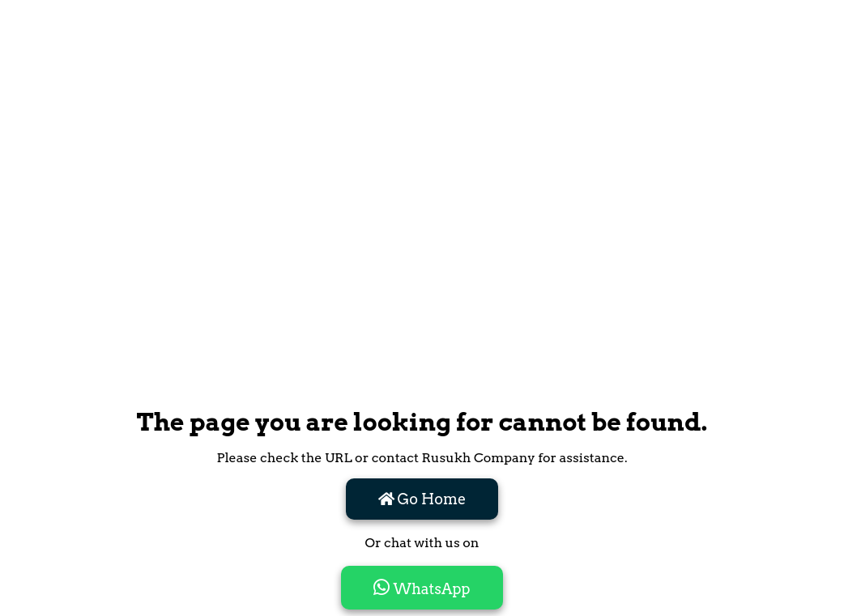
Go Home (422, 499)
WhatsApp (422, 588)
